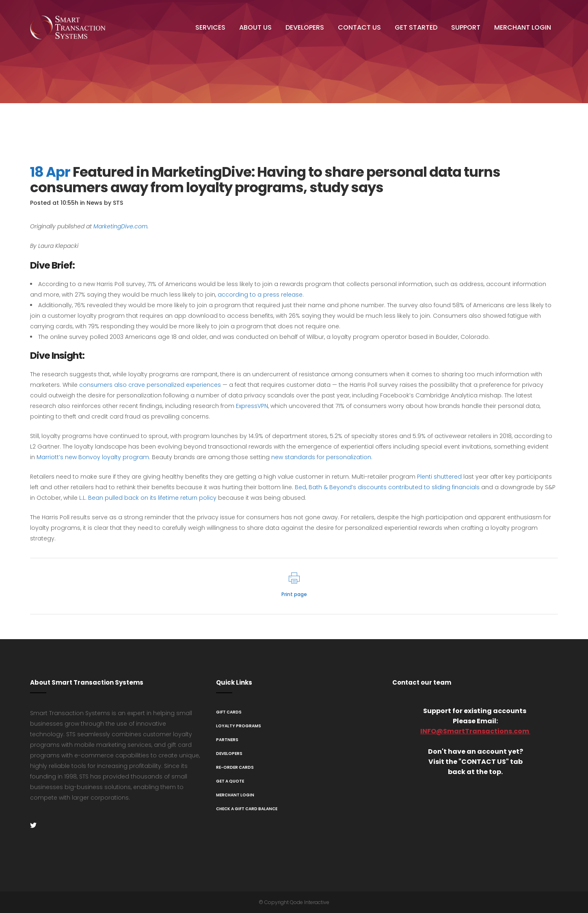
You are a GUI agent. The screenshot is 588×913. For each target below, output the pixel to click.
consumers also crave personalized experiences (150, 385)
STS (118, 203)
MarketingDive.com (120, 226)
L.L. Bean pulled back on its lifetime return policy (148, 498)
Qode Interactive (310, 902)
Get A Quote (230, 781)
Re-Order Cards (235, 767)
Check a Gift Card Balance (247, 809)
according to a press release (260, 295)
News (94, 203)
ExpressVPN (252, 406)
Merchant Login (235, 795)
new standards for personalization (321, 457)
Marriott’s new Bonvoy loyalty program (93, 457)
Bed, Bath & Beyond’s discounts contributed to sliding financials (387, 487)
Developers (229, 754)
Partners (227, 740)
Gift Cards (229, 712)
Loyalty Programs (239, 726)
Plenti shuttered (439, 477)
